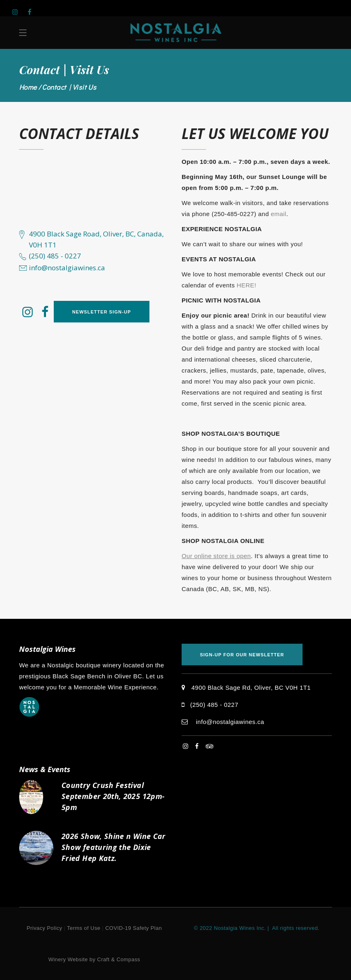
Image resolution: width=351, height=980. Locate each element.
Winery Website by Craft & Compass (94, 959)
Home (28, 87)
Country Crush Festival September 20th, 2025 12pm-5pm (113, 796)
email (279, 214)
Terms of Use (84, 928)
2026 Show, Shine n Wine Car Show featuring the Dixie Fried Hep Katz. (114, 847)
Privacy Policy (44, 928)
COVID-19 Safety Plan (134, 928)
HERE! (246, 285)
